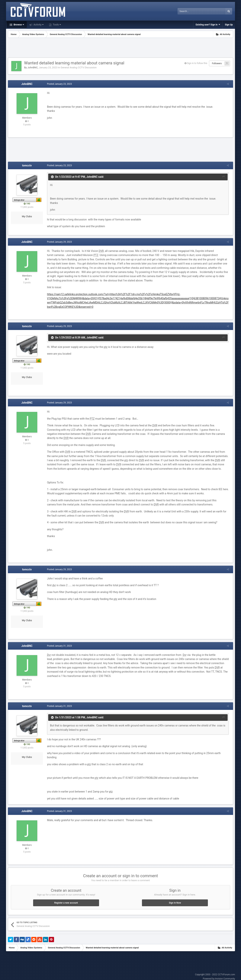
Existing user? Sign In (208, 25)
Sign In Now (175, 899)
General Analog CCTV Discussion (79, 67)
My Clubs (27, 216)
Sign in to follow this (197, 63)
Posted (58, 84)
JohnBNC (32, 67)
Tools (56, 25)
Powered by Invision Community (219, 975)
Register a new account (66, 899)
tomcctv (27, 165)
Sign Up (229, 25)
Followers (217, 63)
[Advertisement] (120, 48)
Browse (18, 25)
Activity (38, 25)
